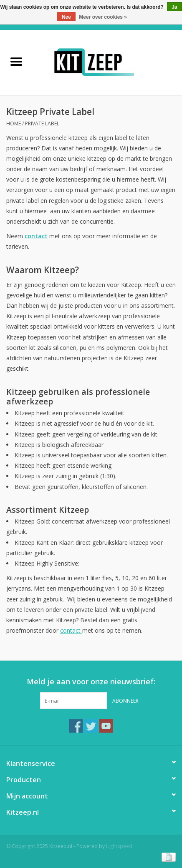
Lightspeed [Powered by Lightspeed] (119, 846)
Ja (174, 7)
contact (71, 630)
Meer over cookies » (103, 17)
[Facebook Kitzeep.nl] (76, 726)
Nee (66, 17)
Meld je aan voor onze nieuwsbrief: (91, 682)
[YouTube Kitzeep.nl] (106, 726)
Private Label (42, 123)
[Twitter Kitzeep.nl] (91, 726)
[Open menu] (16, 61)
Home (14, 123)
